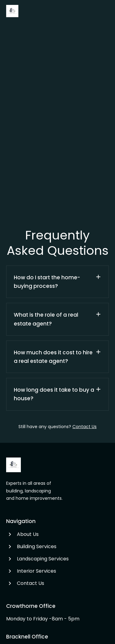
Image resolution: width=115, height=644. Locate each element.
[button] (57, 282)
